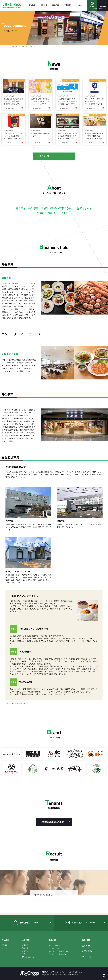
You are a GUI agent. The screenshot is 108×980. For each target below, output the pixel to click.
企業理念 (25, 951)
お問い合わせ (88, 951)
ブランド (5, 948)
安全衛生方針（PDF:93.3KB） (16, 703)
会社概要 (25, 945)
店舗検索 (32, 5)
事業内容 (56, 5)
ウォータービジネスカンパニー (59, 951)
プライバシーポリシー (58, 972)
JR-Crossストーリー (29, 957)
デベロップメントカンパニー (58, 954)
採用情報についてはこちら (44, 895)
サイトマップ (88, 957)
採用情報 (67, 5)
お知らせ (79, 5)
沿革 (24, 954)
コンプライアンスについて (78, 972)
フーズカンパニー (54, 948)
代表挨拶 (25, 948)
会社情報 (44, 5)
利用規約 (45, 972)
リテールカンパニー (55, 945)
